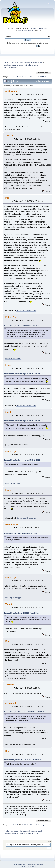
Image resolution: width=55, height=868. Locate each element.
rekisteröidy (43, 28)
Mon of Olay (12, 525)
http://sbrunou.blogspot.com (26, 310)
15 (32, 77)
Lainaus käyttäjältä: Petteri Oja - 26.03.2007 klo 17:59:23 (24, 374)
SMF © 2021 (27, 864)
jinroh (8, 412)
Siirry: (49, 842)
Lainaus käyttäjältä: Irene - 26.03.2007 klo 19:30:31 (22, 533)
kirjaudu (33, 28)
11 (23, 77)
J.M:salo (10, 135)
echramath (11, 703)
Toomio (9, 604)
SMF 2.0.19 (18, 864)
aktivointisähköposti (26, 31)
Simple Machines (38, 864)
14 (30, 77)
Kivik (8, 641)
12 (25, 77)
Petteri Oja (11, 317)
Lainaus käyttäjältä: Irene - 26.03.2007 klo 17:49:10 (22, 326)
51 (36, 77)
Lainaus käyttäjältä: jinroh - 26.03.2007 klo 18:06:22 (22, 460)
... (11, 77)
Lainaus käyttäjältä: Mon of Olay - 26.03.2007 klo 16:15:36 (24, 712)
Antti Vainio (11, 91)
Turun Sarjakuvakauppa (13, 359)
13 (27, 77)
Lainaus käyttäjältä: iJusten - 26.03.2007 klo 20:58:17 (23, 760)
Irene (8, 198)
